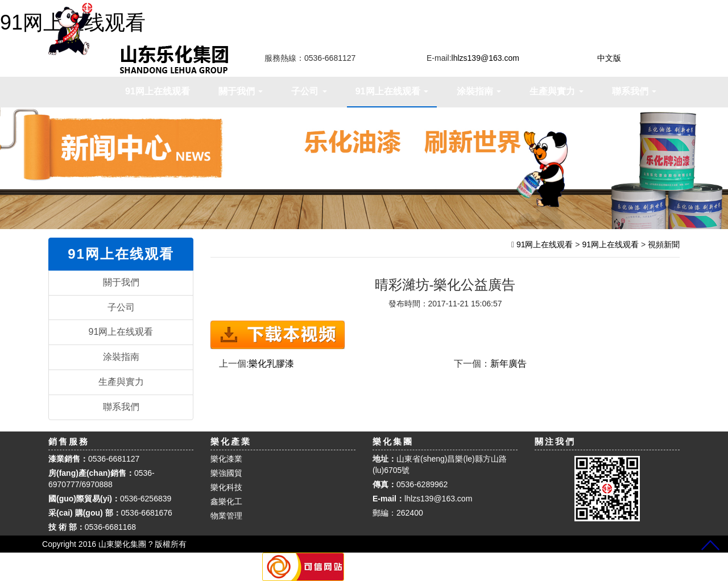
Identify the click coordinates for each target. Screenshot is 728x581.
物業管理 (226, 516)
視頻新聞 (664, 244)
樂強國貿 (226, 473)
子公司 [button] (309, 91)
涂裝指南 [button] (479, 91)
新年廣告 (508, 364)
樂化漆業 (226, 459)
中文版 (609, 58)
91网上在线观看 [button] (392, 91)
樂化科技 (226, 487)
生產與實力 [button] (556, 91)
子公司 (121, 307)
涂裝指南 (121, 357)
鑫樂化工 (226, 501)
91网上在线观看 (158, 91)
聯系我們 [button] (634, 91)
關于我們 (121, 282)
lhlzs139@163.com (438, 499)
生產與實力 (121, 382)
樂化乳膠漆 (271, 364)
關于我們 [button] (241, 91)
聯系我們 (121, 407)
